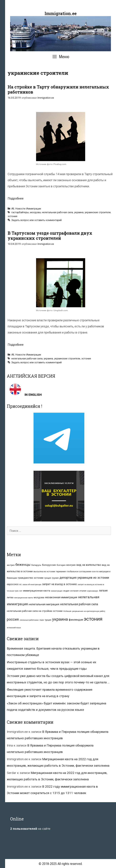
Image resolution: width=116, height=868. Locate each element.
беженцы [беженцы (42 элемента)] (23, 565)
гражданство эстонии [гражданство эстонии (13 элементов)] (31, 578)
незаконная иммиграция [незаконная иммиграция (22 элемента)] (61, 597)
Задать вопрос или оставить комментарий (36, 220)
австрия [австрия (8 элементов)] (11, 565)
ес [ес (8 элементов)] (20, 584)
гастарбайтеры (20, 212)
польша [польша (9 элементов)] (67, 611)
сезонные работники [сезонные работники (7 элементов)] (29, 620)
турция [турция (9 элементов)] (48, 620)
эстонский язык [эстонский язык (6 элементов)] (14, 628)
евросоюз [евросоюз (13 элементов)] (13, 584)
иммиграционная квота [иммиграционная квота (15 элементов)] (37, 591)
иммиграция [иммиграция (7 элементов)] (57, 591)
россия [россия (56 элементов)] (13, 619)
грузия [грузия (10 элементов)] (55, 578)
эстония (12, 216)
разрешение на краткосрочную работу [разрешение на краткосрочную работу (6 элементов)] (89, 611)
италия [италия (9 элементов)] (83, 591)
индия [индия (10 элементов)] (66, 591)
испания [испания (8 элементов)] (74, 591)
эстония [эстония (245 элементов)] (93, 619)
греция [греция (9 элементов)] (48, 578)
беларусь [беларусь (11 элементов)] (36, 565)
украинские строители (98, 212)
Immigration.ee (61, 13)
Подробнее (16, 198)
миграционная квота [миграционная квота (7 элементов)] (24, 598)
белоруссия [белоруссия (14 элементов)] (49, 565)
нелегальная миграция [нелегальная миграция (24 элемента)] (44, 604)
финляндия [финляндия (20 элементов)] (76, 620)
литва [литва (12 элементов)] (10, 597)
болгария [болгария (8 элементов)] (61, 565)
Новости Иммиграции (28, 209)
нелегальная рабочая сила (57, 212)
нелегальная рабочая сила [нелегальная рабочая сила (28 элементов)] (79, 604)
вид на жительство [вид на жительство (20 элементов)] (89, 565)
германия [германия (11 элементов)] (61, 571)
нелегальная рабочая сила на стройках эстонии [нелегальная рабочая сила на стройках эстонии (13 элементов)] (35, 611)
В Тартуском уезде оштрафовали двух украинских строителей (50, 236)
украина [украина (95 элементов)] (60, 619)
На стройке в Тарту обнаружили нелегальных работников (58, 89)
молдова (35, 212)
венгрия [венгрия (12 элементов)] (71, 565)
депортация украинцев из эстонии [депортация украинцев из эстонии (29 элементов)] (84, 578)
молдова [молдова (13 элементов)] (39, 597)
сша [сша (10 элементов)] (42, 620)
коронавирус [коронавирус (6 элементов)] (93, 591)
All (13, 209)
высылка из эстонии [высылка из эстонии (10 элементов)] (44, 571)
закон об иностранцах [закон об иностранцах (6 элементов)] (32, 585)
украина (79, 212)
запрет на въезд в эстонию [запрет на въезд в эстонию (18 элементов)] (60, 584)
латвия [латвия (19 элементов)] (103, 591)
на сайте (30, 829)
